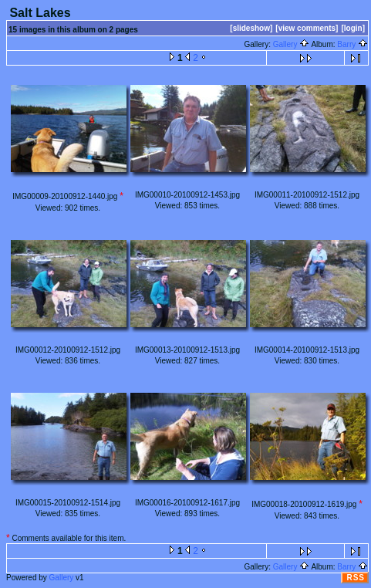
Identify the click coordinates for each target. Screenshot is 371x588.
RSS (356, 578)
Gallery (291, 44)
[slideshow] (251, 28)
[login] (353, 28)
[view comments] (307, 28)
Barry (352, 44)
